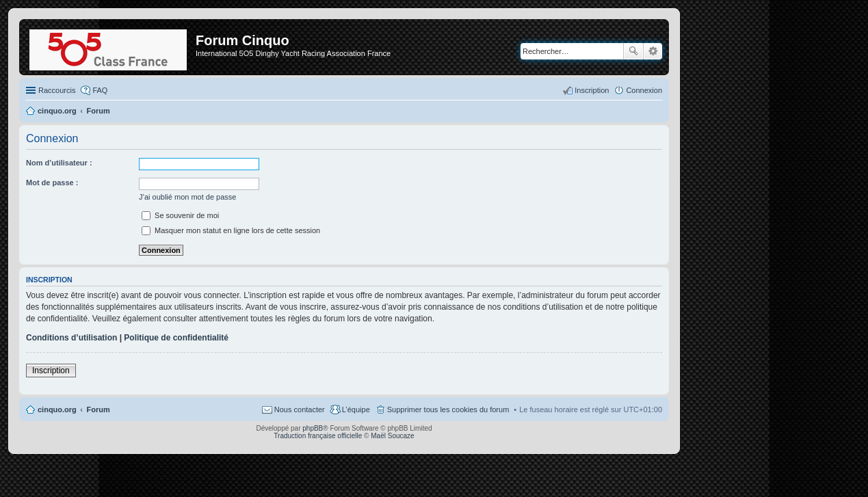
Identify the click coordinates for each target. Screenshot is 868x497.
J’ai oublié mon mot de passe (187, 197)
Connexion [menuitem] (644, 90)
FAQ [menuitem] (100, 90)
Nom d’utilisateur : (59, 163)
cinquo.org (57, 409)
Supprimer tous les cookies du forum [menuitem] (448, 409)
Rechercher (633, 51)
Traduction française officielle (318, 436)
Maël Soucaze (392, 436)
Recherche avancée (653, 51)
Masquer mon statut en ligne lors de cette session (231, 230)
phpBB (313, 428)
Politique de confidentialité (176, 338)
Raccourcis (57, 90)
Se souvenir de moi (180, 215)
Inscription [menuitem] (592, 90)
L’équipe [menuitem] (356, 409)
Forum (98, 409)
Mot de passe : (52, 183)
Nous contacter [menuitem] (300, 409)
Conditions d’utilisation (71, 338)
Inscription (51, 371)
